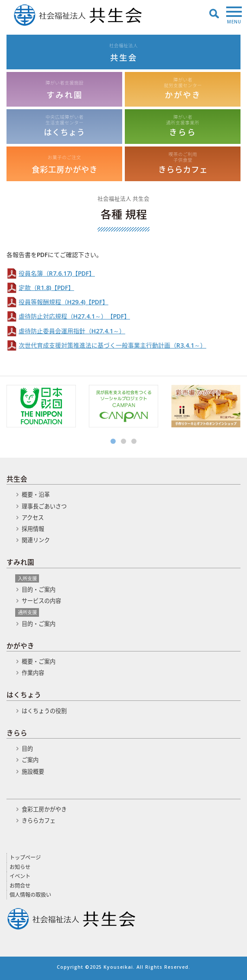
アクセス (33, 518)
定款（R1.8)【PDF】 (46, 288)
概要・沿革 (36, 495)
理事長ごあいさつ (44, 506)
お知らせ (20, 867)
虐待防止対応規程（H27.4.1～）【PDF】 (74, 316)
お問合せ (20, 886)
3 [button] (134, 441)
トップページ (25, 858)
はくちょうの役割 (44, 711)
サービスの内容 (41, 601)
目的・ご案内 (39, 589)
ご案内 (30, 760)
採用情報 (33, 529)
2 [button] (123, 441)
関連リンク (36, 540)
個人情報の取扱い (30, 895)
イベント (20, 876)
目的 (27, 749)
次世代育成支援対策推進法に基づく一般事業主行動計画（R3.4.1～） (112, 345)
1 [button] (113, 441)
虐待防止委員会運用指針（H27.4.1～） (72, 331)
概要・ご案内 (39, 661)
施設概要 (33, 772)
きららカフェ (39, 820)
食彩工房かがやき (44, 809)
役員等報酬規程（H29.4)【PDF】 (63, 302)
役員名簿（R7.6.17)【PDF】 (57, 273)
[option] (41, 406)
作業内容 (33, 673)
